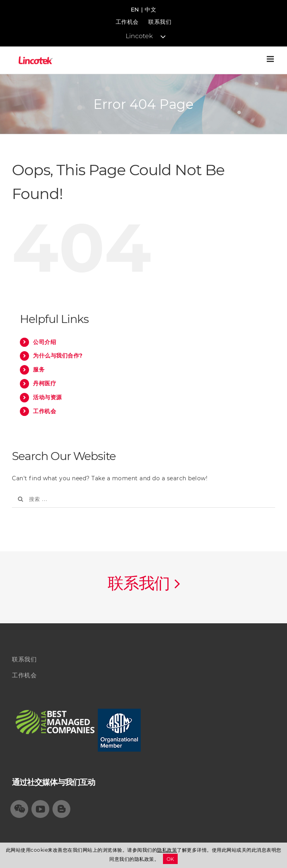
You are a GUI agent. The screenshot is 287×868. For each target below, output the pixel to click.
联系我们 (160, 22)
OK (171, 859)
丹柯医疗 (45, 383)
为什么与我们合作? (58, 356)
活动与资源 (48, 397)
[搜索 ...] (143, 499)
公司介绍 (45, 342)
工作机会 (127, 22)
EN (135, 10)
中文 (150, 10)
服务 (39, 369)
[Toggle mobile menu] (271, 59)
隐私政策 (167, 850)
